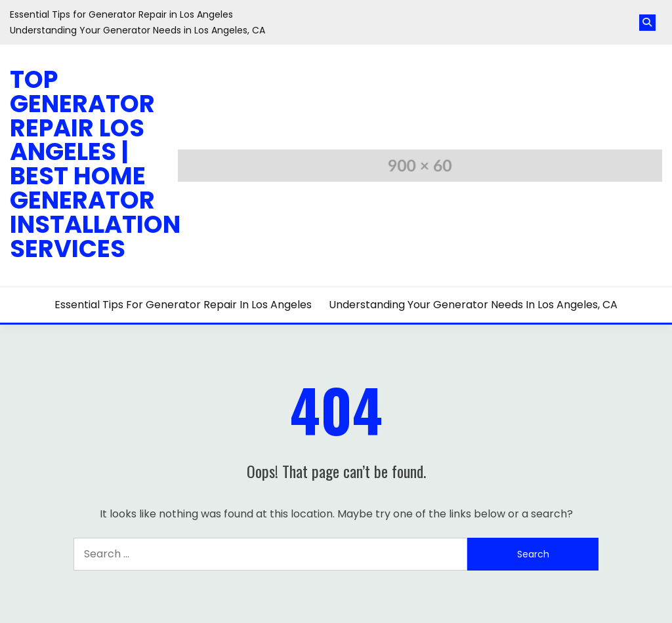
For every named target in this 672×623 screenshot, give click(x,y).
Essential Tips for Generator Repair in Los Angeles (121, 14)
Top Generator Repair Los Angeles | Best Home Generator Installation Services (95, 164)
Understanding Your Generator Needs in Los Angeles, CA (137, 30)
